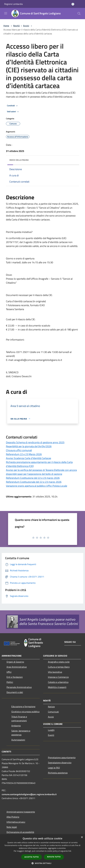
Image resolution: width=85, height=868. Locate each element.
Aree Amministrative (17, 667)
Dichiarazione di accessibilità (20, 832)
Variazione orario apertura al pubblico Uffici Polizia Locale (37, 486)
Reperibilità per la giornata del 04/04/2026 (29, 446)
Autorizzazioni (18, 740)
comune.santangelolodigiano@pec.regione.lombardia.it (29, 794)
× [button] (82, 837)
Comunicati (53, 712)
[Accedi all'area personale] (73, 4)
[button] (43, 863)
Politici (10, 682)
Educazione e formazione (23, 706)
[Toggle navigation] (6, 13)
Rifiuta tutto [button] (54, 857)
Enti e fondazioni (15, 677)
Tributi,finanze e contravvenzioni (19, 719)
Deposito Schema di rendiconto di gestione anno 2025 (35, 442)
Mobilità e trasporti (57, 687)
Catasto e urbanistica (58, 682)
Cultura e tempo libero (59, 667)
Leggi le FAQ (54, 768)
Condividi (13, 106)
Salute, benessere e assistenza (21, 733)
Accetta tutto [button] (32, 857)
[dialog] (42, 851)
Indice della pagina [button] (19, 160)
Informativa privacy (16, 822)
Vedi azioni (13, 112)
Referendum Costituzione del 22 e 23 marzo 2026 (33, 478)
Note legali (12, 827)
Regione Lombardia (13, 4)
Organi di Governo (15, 662)
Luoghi (51, 730)
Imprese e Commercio (58, 677)
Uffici (9, 672)
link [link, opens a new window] (70, 851)
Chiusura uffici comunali (19, 450)
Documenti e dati (15, 692)
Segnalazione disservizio (60, 763)
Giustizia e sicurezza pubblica (25, 712)
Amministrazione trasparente (21, 812)
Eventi (51, 735)
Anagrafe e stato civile (59, 662)
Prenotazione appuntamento (62, 757)
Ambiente (16, 726)
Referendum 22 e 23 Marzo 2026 (24, 454)
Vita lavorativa (55, 672)
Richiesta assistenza (58, 773)
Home (6, 26)
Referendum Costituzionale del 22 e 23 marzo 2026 (34, 482)
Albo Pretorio (13, 817)
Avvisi (26, 26)
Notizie (51, 707)
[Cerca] (79, 14)
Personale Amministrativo (19, 687)
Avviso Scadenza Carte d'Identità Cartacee (29, 458)
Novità (16, 26)
